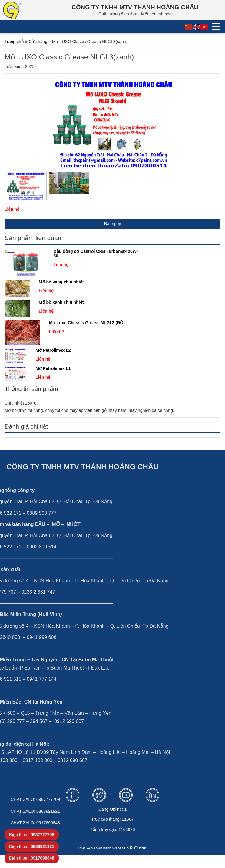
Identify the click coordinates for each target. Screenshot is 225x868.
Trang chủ (14, 42)
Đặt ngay (112, 224)
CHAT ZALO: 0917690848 (35, 823)
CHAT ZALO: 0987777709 (35, 799)
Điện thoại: (32, 835)
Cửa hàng (38, 42)
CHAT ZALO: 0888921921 (35, 811)
